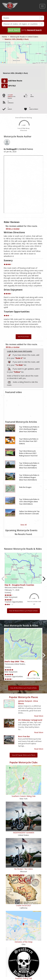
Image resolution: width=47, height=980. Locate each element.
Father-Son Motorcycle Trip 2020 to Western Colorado (29, 513)
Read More (39, 716)
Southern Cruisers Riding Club (24, 796)
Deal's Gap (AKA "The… (15, 661)
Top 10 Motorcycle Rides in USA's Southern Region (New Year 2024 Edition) (29, 465)
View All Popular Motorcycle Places (24, 755)
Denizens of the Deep (24, 942)
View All (23, 525)
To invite (9, 382)
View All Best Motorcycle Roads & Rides (23, 688)
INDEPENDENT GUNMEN (24, 833)
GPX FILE (12, 86)
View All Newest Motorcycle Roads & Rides (23, 611)
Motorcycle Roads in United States (24, 37)
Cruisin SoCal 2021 (24, 905)
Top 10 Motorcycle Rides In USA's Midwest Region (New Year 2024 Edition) (29, 477)
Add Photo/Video (23, 337)
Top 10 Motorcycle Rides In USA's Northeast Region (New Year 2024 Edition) (29, 429)
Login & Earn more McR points (20, 351)
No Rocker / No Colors (24, 869)
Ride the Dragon (25, 487)
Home (4, 37)
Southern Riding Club (24, 978)
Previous (3, 579)
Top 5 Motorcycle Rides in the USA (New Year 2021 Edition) (29, 441)
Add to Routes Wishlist (10, 362)
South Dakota (10, 96)
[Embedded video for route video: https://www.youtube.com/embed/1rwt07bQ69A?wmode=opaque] (23, 407)
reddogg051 (12, 149)
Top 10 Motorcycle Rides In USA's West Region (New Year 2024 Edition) (29, 502)
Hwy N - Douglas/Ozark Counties (19, 585)
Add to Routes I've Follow (10, 369)
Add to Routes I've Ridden (10, 355)
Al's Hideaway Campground (30, 720)
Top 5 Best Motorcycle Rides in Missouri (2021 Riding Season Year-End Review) (28, 454)
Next (44, 579)
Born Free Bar (24, 736)
